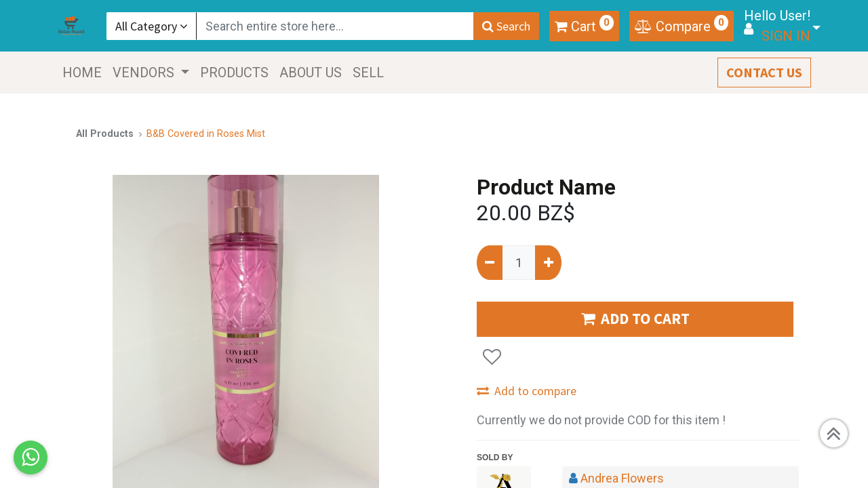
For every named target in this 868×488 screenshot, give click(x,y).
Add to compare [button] (527, 391)
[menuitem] (83, 73)
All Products (105, 134)
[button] (492, 357)
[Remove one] (490, 263)
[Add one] (548, 263)
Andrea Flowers (622, 478)
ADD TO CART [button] (635, 319)
